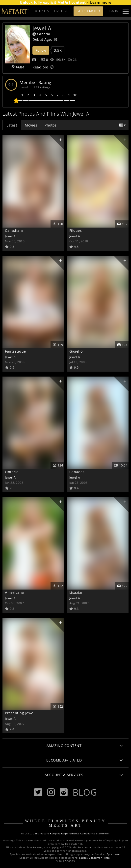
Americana (14, 592)
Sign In (113, 11)
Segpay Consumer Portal (95, 858)
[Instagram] (51, 792)
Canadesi (78, 472)
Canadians (14, 230)
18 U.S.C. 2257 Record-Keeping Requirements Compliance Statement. (65, 834)
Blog (85, 792)
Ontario (12, 472)
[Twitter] (38, 792)
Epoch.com (114, 854)
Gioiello (76, 351)
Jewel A (10, 236)
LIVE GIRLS (62, 11)
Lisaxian (77, 592)
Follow (41, 50)
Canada (41, 34)
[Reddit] (64, 792)
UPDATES (42, 11)
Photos (51, 125)
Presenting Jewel (20, 713)
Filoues (76, 230)
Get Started (88, 11)
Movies (31, 125)
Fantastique (15, 351)
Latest (12, 125)
